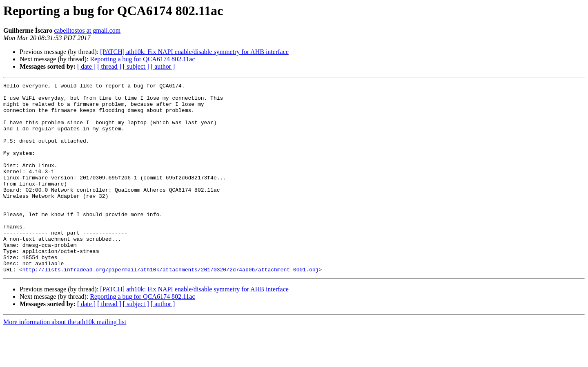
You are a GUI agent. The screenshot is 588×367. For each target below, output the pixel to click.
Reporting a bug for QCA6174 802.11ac (142, 59)
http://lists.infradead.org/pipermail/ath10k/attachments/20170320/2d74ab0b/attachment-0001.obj (170, 307)
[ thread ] (109, 66)
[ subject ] (136, 66)
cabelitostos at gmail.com (87, 30)
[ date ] (86, 66)
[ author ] (163, 66)
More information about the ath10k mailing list (65, 360)
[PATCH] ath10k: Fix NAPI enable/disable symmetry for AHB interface (194, 52)
